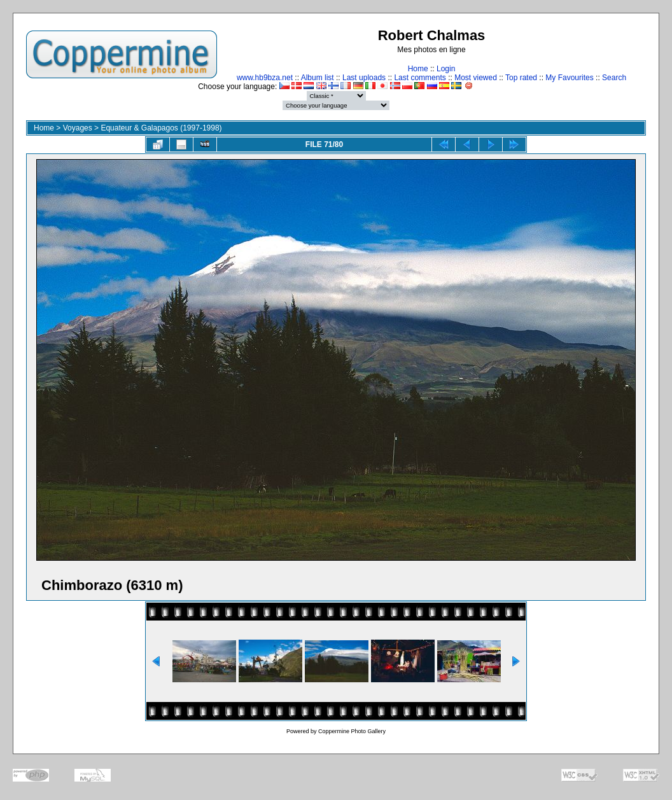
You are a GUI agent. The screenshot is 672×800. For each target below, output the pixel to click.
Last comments (420, 78)
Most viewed (476, 78)
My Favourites (569, 78)
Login (446, 69)
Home (418, 69)
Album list (318, 78)
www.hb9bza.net (265, 78)
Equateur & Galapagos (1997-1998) (161, 128)
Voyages (78, 128)
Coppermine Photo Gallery (352, 731)
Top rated (521, 78)
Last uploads (364, 78)
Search (614, 78)
